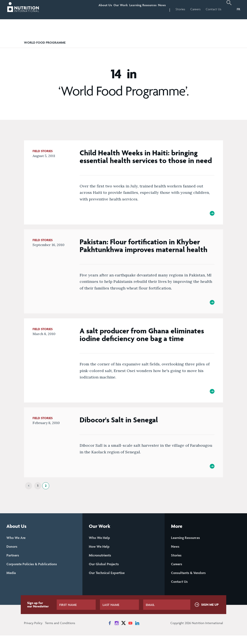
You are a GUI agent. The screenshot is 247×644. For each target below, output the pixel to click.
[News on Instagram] (117, 632)
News (160, 9)
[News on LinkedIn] (137, 632)
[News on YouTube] (130, 632)
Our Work (112, 9)
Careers (195, 9)
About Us (93, 9)
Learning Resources (138, 9)
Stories (180, 9)
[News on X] (123, 632)
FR (238, 9)
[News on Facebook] (110, 632)
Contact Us (214, 9)
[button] (229, 10)
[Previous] (29, 492)
